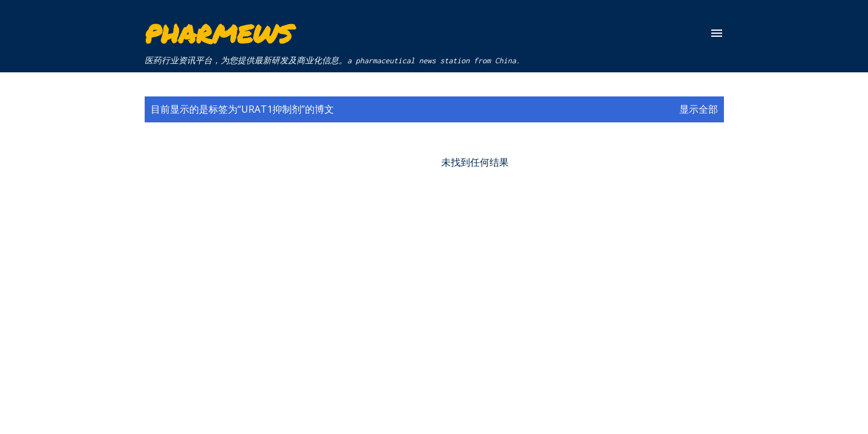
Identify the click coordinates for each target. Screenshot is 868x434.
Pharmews (219, 33)
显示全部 (699, 109)
